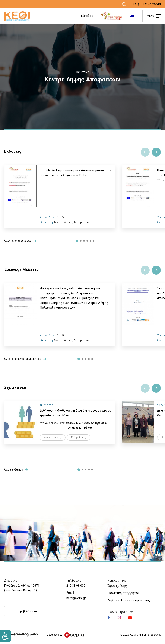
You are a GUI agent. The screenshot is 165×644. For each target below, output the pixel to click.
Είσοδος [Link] (87, 16)
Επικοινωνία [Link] (152, 4)
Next (156, 152)
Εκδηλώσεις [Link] (78, 437)
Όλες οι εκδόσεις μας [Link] (18, 241)
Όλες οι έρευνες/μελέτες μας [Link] (23, 359)
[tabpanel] (60, 196)
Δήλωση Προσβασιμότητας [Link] (129, 600)
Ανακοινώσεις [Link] (53, 437)
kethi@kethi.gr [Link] (76, 598)
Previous (145, 152)
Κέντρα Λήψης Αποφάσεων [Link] (72, 222)
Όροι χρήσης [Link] (117, 586)
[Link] (124, 4)
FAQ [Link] (136, 4)
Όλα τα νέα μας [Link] (14, 470)
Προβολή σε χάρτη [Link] (30, 611)
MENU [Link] (151, 16)
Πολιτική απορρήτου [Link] (124, 593)
